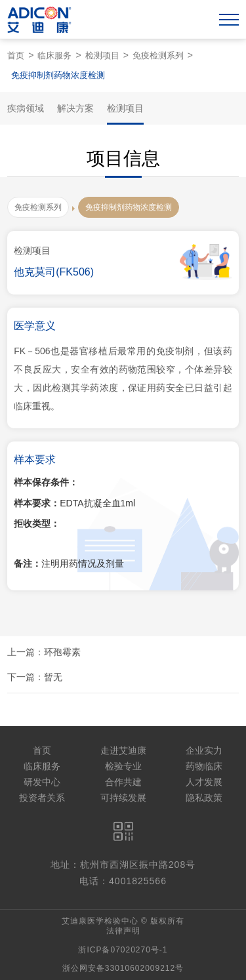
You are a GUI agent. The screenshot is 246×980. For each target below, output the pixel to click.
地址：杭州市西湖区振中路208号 (123, 865)
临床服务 (54, 55)
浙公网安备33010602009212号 (123, 968)
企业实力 (204, 750)
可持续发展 (123, 798)
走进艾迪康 (123, 750)
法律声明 (123, 931)
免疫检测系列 (158, 55)
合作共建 (123, 782)
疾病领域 (26, 108)
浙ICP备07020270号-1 (123, 950)
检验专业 (123, 766)
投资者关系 (42, 798)
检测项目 (102, 55)
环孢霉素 (62, 652)
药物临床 (204, 766)
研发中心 (42, 782)
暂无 (53, 677)
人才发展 (204, 782)
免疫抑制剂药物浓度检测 (58, 75)
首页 (16, 55)
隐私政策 (204, 798)
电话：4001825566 (123, 881)
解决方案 (75, 108)
